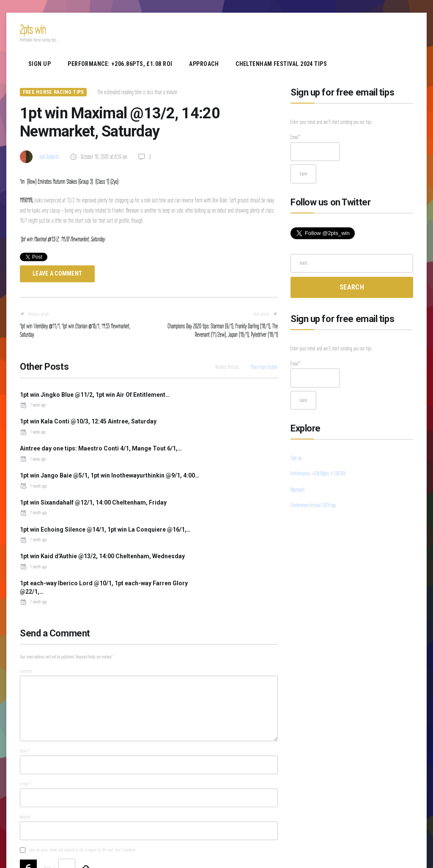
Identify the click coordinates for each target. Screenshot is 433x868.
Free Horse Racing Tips (53, 92)
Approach (204, 64)
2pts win (33, 29)
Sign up (40, 64)
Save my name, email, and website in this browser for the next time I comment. (82, 767)
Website (25, 734)
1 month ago (169, 448)
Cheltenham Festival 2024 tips (281, 64)
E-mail (26, 701)
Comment (26, 588)
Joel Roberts (49, 157)
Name (25, 668)
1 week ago (33, 413)
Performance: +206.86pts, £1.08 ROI (120, 64)
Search (352, 287)
